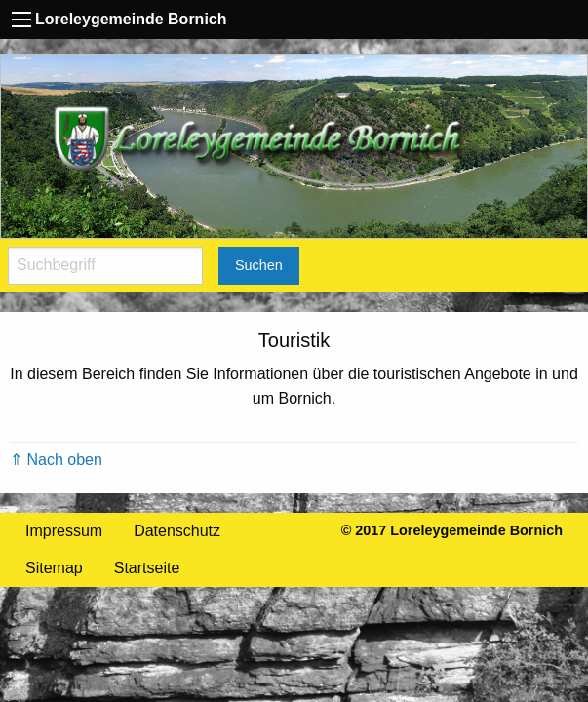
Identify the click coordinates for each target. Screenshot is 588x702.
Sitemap (54, 568)
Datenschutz (177, 531)
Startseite (147, 568)
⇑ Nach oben (56, 460)
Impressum (64, 531)
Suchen (259, 265)
